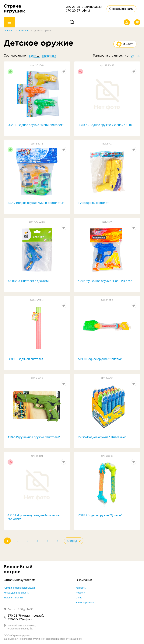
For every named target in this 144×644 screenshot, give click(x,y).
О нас (79, 597)
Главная (8, 30)
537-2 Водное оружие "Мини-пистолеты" (36, 203)
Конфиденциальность (16, 593)
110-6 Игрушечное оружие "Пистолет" (34, 437)
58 (139, 56)
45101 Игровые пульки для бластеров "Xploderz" (34, 517)
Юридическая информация (19, 588)
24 (133, 56)
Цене (33, 56)
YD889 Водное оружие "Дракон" (100, 515)
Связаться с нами (121, 9)
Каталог (24, 30)
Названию (49, 56)
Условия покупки (13, 597)
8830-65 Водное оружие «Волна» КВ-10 (105, 125)
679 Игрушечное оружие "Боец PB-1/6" (105, 281)
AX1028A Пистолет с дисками (28, 281)
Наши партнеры (85, 602)
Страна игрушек (14, 8)
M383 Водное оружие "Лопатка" (100, 359)
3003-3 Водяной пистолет (25, 359)
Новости (80, 593)
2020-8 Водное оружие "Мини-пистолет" (36, 125)
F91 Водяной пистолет (93, 203)
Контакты (81, 588)
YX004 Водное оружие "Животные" (102, 437)
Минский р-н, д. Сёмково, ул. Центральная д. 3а (22, 627)
